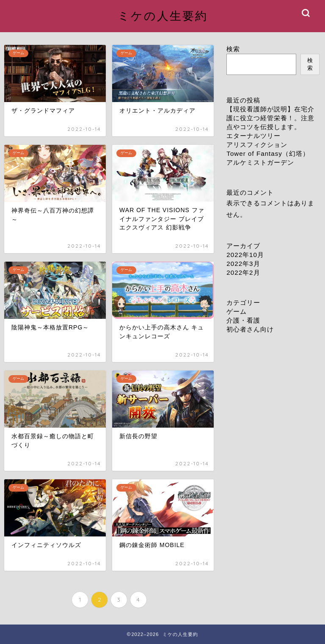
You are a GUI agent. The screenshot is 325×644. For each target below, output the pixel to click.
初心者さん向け (250, 329)
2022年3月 (243, 264)
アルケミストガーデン (260, 162)
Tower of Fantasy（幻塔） (268, 153)
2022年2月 (243, 272)
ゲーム (237, 311)
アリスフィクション (257, 145)
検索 (233, 49)
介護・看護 (243, 320)
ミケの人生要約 (163, 16)
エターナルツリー (253, 136)
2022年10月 (245, 255)
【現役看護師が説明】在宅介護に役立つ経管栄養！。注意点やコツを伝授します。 (270, 118)
